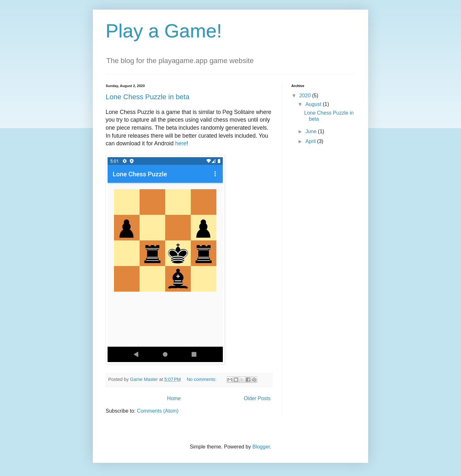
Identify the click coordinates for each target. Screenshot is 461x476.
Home (174, 398)
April (311, 141)
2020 (306, 96)
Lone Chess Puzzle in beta (148, 97)
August (314, 104)
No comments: (202, 379)
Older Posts (257, 398)
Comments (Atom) (158, 411)
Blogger (261, 447)
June (312, 131)
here (181, 143)
